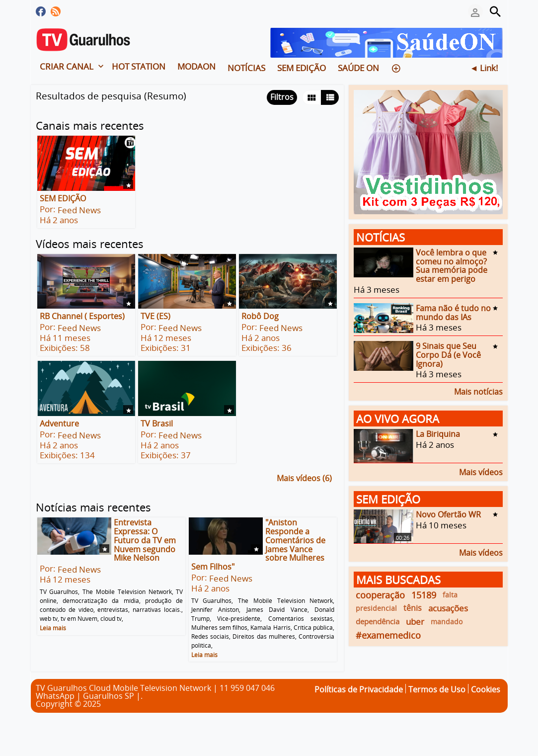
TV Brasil (157, 423)
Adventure (59, 423)
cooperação (380, 595)
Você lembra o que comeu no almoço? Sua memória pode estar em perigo (452, 266)
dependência (378, 621)
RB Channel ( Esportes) (82, 316)
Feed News (79, 210)
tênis (413, 608)
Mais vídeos (481, 471)
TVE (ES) (155, 316)
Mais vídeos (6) (304, 478)
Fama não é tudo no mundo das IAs (453, 313)
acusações (448, 608)
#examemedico (388, 635)
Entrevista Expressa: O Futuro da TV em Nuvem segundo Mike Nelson (145, 540)
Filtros (282, 97)
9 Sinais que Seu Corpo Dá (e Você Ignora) (448, 355)
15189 (424, 595)
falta (450, 595)
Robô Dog (260, 316)
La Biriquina (438, 434)
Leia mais (53, 628)
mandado (447, 622)
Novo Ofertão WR (448, 514)
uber (415, 622)
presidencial (376, 608)
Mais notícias (478, 391)
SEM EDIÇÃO (63, 198)
